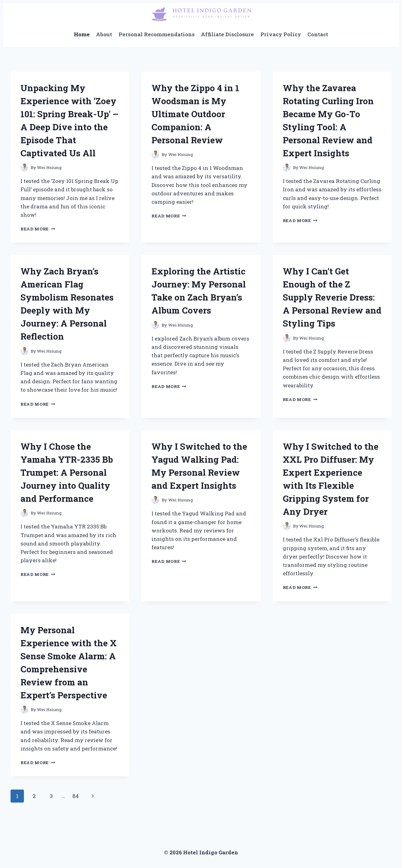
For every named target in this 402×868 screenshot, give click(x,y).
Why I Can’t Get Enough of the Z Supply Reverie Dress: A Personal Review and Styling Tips (332, 297)
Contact (318, 34)
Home (82, 34)
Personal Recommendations (157, 34)
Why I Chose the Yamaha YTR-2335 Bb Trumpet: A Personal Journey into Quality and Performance (67, 472)
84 (76, 796)
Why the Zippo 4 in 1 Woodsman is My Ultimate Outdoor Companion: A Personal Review (195, 114)
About (104, 34)
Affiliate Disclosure (227, 34)
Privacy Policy (281, 34)
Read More (38, 229)
